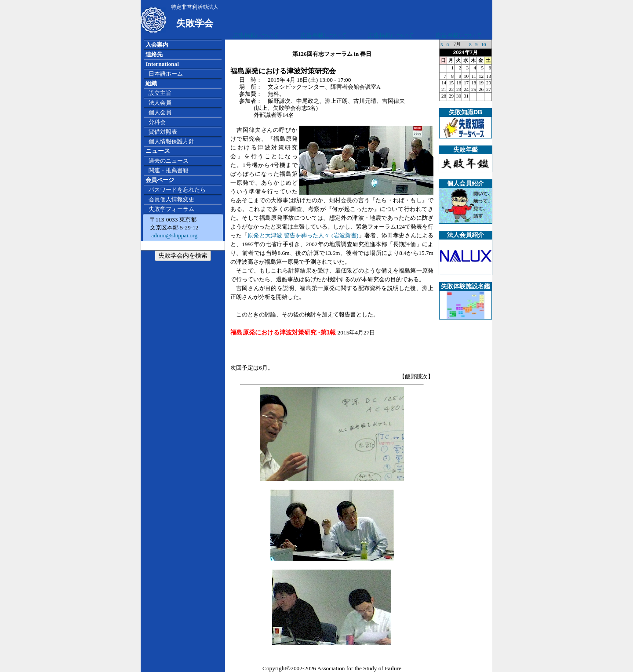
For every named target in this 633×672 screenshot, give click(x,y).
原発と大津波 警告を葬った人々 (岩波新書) (303, 235)
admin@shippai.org (174, 235)
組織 (151, 83)
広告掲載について (256, 35)
